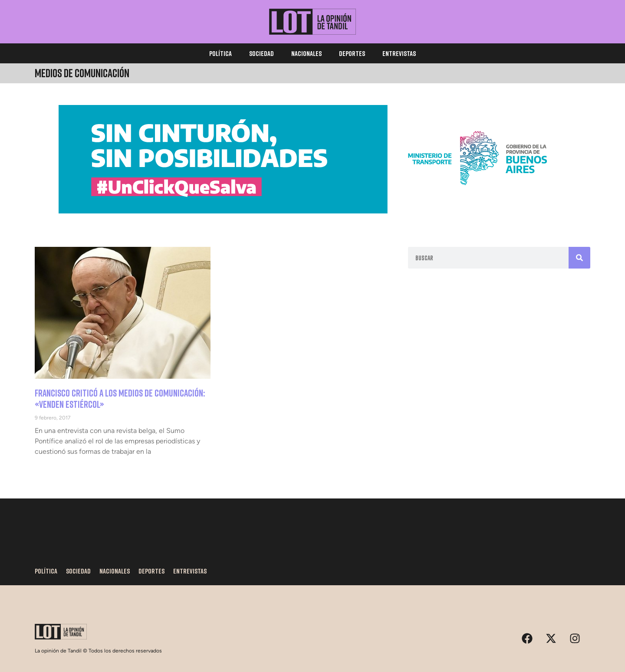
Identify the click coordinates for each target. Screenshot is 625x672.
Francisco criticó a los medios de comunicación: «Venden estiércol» (120, 398)
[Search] (579, 258)
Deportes (352, 53)
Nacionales (306, 53)
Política (220, 53)
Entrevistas (399, 53)
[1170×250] (312, 211)
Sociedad (262, 53)
